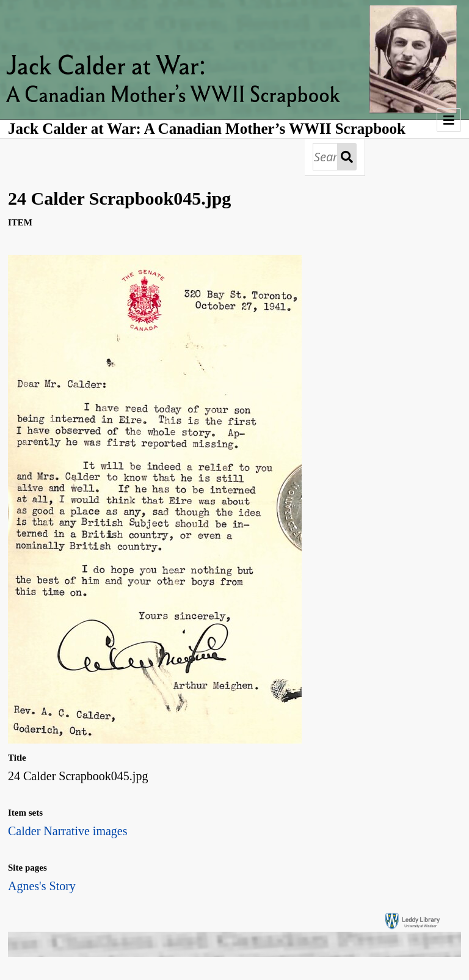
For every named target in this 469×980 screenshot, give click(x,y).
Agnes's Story (42, 886)
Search (347, 157)
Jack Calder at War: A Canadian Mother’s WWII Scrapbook (207, 129)
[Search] (325, 157)
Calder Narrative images (67, 831)
